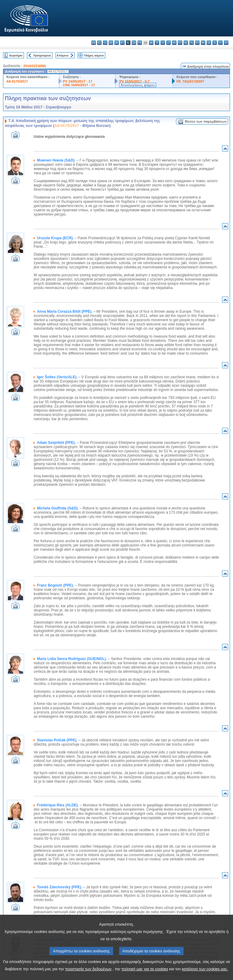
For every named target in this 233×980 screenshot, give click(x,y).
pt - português (197, 43)
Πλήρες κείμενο (94, 55)
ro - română (203, 43)
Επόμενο (62, 55)
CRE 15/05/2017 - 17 (79, 85)
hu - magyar (174, 43)
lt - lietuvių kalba (169, 43)
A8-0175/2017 (17, 81)
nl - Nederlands (186, 43)
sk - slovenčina (209, 43)
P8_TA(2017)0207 (190, 81)
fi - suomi (220, 43)
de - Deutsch (117, 43)
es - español (99, 43)
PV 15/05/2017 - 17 (78, 81)
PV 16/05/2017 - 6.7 (134, 81)
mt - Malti (180, 43)
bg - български (94, 43)
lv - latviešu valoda (163, 43)
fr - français (140, 43)
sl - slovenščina (215, 43)
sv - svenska (226, 43)
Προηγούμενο (42, 55)
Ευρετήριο (16, 55)
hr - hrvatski (151, 43)
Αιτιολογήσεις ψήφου (138, 85)
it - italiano (157, 43)
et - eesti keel (122, 43)
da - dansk (111, 43)
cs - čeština (105, 43)
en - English (134, 43)
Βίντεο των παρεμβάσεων (206, 121)
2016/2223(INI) (35, 66)
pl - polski (192, 43)
